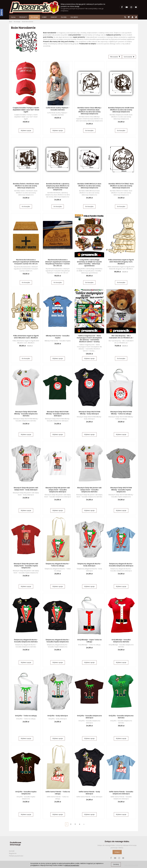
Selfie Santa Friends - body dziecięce (89, 793)
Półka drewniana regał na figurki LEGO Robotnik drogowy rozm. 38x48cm (121, 262)
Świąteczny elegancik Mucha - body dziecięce (89, 565)
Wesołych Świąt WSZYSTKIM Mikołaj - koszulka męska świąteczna (121, 490)
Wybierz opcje (26, 131)
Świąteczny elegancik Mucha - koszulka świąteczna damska (26, 641)
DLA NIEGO (74, 17)
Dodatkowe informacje (15, 843)
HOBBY (44, 17)
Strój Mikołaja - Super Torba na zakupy (89, 641)
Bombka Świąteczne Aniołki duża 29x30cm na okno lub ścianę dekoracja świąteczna (121, 110)
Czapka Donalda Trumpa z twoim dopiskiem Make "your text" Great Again (26, 110)
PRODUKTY (23, 17)
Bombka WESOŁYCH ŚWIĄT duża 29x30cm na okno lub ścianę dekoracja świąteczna (121, 186)
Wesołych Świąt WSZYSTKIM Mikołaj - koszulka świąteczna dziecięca (58, 414)
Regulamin (13, 852)
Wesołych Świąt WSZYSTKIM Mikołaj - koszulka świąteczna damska (26, 414)
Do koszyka (89, 131)
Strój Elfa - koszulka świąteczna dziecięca (89, 717)
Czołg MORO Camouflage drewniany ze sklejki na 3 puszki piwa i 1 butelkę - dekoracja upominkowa (89, 263)
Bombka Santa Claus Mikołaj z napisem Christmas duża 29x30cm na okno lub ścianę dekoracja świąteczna (89, 111)
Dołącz (117, 852)
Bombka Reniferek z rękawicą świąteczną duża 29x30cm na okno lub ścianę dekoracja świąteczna (58, 187)
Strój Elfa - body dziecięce (58, 716)
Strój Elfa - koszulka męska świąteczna (26, 793)
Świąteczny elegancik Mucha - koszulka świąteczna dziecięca (121, 565)
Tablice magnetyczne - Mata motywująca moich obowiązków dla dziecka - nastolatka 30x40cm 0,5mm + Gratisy (89, 339)
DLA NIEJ (64, 17)
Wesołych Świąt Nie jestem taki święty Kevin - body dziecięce (26, 489)
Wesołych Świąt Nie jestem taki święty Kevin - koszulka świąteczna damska (89, 490)
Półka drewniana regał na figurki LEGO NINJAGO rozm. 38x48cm (26, 337)
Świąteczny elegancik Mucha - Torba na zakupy (58, 565)
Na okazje (34, 17)
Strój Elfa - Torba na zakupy (26, 716)
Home (13, 17)
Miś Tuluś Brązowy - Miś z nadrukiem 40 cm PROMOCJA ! (121, 337)
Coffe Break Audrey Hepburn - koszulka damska (58, 109)
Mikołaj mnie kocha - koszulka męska (58, 337)
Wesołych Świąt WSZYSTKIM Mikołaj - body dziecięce (89, 413)
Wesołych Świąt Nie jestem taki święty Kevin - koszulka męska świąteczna (26, 566)
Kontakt (12, 849)
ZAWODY (54, 17)
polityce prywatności (72, 865)
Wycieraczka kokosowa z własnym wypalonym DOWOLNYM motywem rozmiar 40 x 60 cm (26, 262)
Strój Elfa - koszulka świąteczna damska (121, 717)
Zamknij (116, 864)
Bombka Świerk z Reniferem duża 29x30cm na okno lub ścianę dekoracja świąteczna (26, 186)
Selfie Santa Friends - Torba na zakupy (58, 793)
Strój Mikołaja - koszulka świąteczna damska (121, 641)
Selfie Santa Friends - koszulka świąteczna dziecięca (121, 793)
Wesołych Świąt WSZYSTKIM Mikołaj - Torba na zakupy (121, 413)
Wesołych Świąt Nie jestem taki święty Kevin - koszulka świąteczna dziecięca (58, 490)
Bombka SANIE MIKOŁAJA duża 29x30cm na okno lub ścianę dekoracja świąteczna (89, 186)
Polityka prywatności (16, 854)
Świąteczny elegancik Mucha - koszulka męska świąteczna (58, 641)
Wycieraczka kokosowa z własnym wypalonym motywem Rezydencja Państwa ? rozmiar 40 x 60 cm (58, 263)
